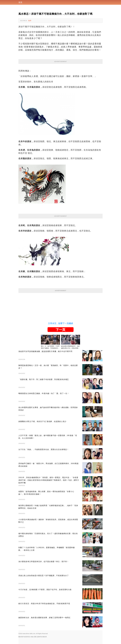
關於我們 (21, 637)
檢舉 (30, 21)
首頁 (20, 2)
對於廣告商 (43, 637)
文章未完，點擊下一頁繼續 (60, 323)
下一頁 (60, 330)
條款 (32, 637)
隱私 (35, 637)
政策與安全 (27, 637)
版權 (38, 637)
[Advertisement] (60, 306)
